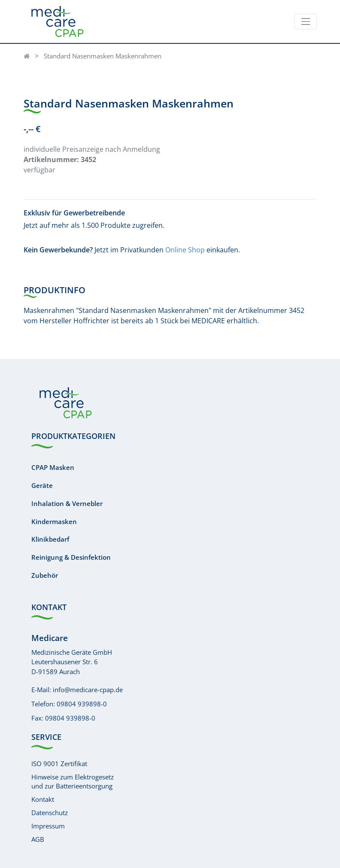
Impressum (48, 826)
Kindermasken (54, 521)
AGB (38, 839)
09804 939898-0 (82, 704)
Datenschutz (50, 813)
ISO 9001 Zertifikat (59, 764)
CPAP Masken (53, 467)
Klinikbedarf (50, 539)
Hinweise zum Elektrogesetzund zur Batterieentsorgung (73, 781)
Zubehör (45, 575)
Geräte (42, 485)
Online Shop (185, 250)
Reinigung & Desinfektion (71, 557)
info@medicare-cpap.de (88, 690)
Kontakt (43, 799)
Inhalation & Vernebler (67, 503)
